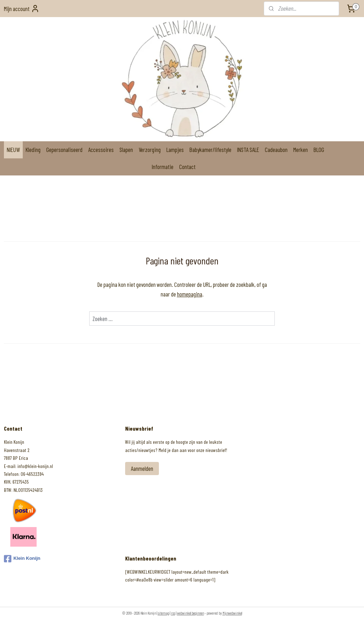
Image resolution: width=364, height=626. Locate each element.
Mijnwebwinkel (232, 613)
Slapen (126, 149)
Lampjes (175, 149)
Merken (301, 149)
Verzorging (150, 149)
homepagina (190, 294)
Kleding (33, 149)
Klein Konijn (22, 559)
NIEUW (13, 149)
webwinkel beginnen (191, 613)
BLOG (319, 149)
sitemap (164, 613)
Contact (187, 167)
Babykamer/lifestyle (210, 149)
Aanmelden (142, 468)
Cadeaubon (276, 149)
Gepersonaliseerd (64, 149)
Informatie (163, 167)
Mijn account (22, 9)
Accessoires (101, 149)
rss (173, 613)
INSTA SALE (248, 149)
